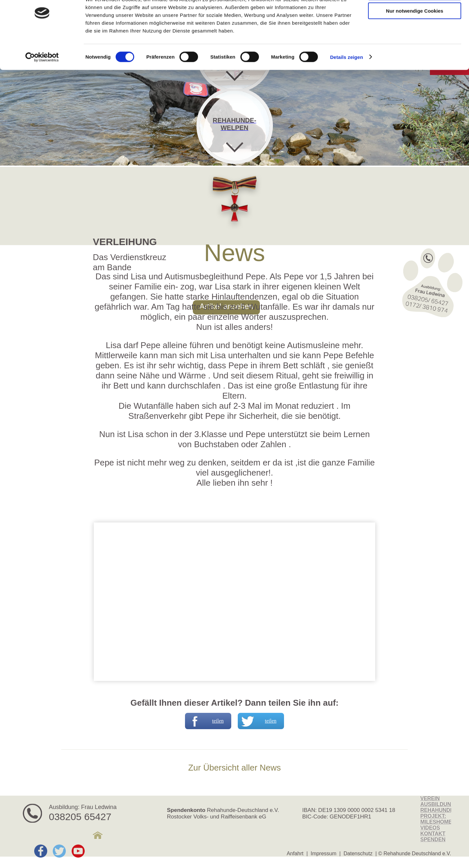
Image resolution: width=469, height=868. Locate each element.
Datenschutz (358, 853)
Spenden (433, 839)
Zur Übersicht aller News (235, 768)
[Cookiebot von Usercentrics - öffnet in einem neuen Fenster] (42, 81)
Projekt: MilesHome (436, 819)
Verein (430, 798)
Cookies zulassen (415, 16)
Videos (430, 828)
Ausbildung (438, 804)
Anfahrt (295, 853)
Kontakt (433, 834)
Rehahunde (437, 810)
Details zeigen (346, 81)
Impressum (324, 853)
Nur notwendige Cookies (415, 35)
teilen (205, 721)
